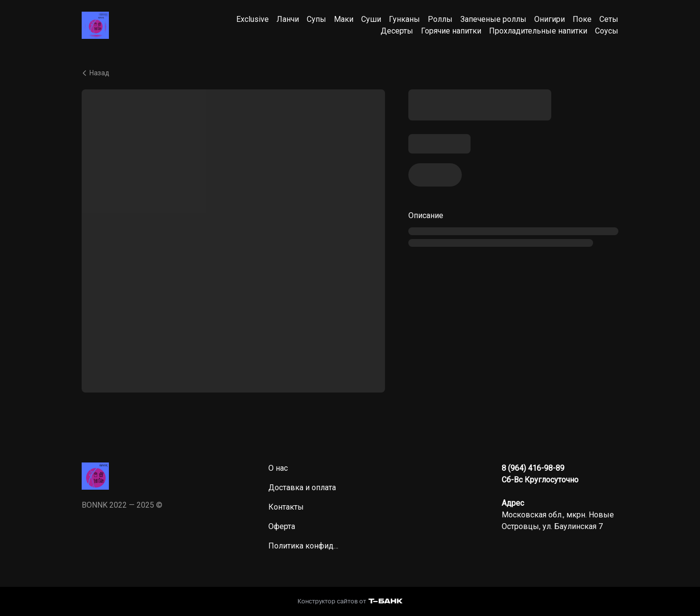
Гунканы (404, 19)
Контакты (286, 507)
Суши (371, 19)
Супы (316, 19)
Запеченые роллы (493, 19)
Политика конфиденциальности (305, 546)
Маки (344, 19)
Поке (582, 19)
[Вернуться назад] (350, 73)
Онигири (550, 19)
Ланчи (288, 19)
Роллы (440, 19)
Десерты (397, 31)
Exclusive (253, 19)
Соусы (607, 31)
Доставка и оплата (302, 488)
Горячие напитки (451, 31)
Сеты (609, 19)
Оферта (282, 526)
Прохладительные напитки (538, 31)
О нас (278, 468)
